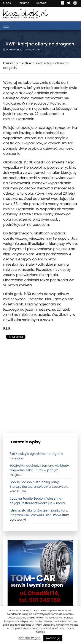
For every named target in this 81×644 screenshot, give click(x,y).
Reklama (24, 3)
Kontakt (41, 3)
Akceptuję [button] (53, 638)
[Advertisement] (40, 388)
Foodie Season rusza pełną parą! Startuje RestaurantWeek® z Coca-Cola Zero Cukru (39, 487)
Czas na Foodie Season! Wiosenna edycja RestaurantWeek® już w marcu (38, 501)
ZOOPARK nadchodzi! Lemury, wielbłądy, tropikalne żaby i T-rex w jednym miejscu (40, 470)
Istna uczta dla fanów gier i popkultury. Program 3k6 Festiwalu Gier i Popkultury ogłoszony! (39, 515)
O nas (7, 3)
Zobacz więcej (30, 638)
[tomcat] (40, 573)
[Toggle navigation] (6, 26)
